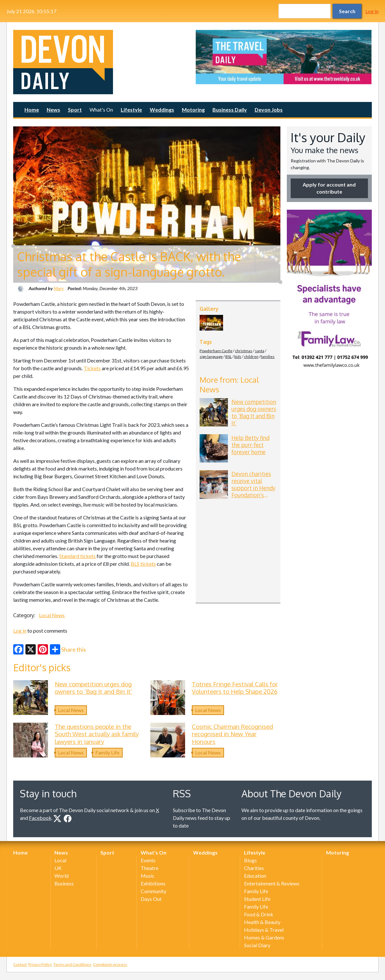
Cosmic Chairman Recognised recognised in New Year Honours (232, 734)
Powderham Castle (216, 351)
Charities (254, 868)
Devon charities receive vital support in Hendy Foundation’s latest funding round (254, 491)
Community (154, 891)
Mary (59, 288)
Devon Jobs (269, 110)
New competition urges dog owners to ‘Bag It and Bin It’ (254, 412)
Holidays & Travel (264, 930)
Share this (68, 649)
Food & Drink (259, 914)
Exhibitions (153, 883)
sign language (211, 357)
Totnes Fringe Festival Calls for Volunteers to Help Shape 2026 (235, 688)
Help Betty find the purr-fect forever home (250, 445)
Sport (75, 110)
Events (148, 860)
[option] (284, 57)
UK (58, 868)
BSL (229, 357)
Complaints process (110, 964)
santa (260, 351)
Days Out (151, 899)
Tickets (92, 368)
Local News (52, 615)
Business (64, 883)
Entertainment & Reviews (272, 883)
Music (148, 876)
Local (60, 860)
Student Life (257, 899)
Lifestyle (131, 110)
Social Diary (257, 945)
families (268, 357)
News (53, 110)
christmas (244, 351)
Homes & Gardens (264, 937)
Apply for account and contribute (329, 188)
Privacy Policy (40, 964)
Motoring (193, 110)
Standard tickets (77, 556)
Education (255, 876)
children (251, 357)
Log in (372, 11)
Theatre (150, 868)
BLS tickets (143, 564)
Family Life (107, 752)
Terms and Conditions (72, 964)
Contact (20, 964)
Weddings (162, 110)
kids (238, 357)
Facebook (40, 818)
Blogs (250, 860)
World (61, 876)
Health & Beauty (262, 922)
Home (32, 110)
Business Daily (230, 110)
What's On (101, 110)
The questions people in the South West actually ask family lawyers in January (97, 734)
